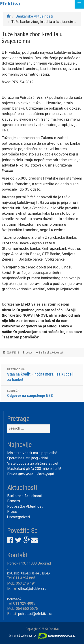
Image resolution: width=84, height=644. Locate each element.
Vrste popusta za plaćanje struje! (33, 464)
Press (12, 512)
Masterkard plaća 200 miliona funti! (34, 469)
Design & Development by (42, 636)
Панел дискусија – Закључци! (30, 474)
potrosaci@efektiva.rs (35, 614)
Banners (14, 501)
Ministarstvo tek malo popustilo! (32, 453)
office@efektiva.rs (32, 589)
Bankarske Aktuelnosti (34, 16)
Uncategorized (18, 517)
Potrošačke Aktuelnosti (25, 507)
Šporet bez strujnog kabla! (27, 458)
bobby (29, 353)
